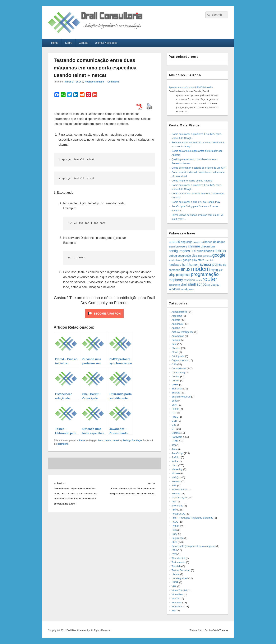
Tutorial (176, 566)
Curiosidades (179, 368)
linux (101, 440)
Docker (175, 381)
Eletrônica (177, 389)
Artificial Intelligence (183, 332)
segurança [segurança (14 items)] (174, 285)
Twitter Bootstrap (181, 570)
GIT (174, 429)
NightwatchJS (179, 489)
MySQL (176, 477)
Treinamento (179, 562)
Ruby (174, 534)
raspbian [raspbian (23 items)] (189, 280)
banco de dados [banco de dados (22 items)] (215, 242)
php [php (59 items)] (172, 274)
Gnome (176, 433)
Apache (176, 328)
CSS (174, 364)
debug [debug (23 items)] (173, 256)
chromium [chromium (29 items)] (208, 246)
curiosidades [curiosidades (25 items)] (205, 251)
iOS (174, 445)
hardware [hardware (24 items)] (175, 265)
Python (175, 526)
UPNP (175, 582)
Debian (175, 376)
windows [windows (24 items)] (174, 289)
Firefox (175, 409)
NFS (174, 485)
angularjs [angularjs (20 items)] (187, 242)
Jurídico (176, 457)
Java (174, 449)
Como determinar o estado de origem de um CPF (199, 168)
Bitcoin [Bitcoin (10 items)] (172, 247)
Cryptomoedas (180, 360)
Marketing (177, 469)
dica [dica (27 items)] (194, 256)
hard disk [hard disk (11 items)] (209, 260)
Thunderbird (178, 558)
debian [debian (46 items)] (220, 251)
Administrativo (179, 312)
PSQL (175, 522)
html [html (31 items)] (185, 265)
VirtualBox (177, 594)
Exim (174, 405)
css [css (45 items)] (193, 251)
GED (174, 421)
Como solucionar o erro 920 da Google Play (196, 202)
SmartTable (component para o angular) (194, 546)
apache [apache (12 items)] (197, 242)
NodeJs (176, 494)
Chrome (176, 348)
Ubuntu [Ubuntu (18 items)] (215, 285)
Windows (177, 602)
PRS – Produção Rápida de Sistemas (192, 518)
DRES (175, 385)
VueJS (175, 598)
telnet (116, 440)
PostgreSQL (178, 514)
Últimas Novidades (106, 43)
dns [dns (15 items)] (200, 256)
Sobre (69, 43)
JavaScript (177, 453)
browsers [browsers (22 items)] (182, 246)
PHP (174, 510)
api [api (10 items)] (202, 242)
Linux (82, 440)
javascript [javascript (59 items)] (207, 264)
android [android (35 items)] (174, 242)
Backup (176, 340)
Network (176, 481)
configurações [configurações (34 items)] (179, 251)
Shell (174, 542)
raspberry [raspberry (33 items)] (176, 280)
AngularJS (177, 324)
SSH (174, 550)
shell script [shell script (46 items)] (197, 284)
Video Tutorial (179, 590)
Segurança (178, 538)
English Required (181, 397)
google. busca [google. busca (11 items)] (175, 260)
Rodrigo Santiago (94, 82)
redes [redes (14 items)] (199, 280)
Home (55, 43)
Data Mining (178, 372)
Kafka (175, 461)
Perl (174, 502)
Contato (84, 43)
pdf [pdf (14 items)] (221, 270)
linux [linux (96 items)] (186, 269)
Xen (174, 611)
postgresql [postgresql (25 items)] (183, 275)
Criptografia (178, 356)
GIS (174, 425)
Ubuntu (176, 574)
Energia (176, 393)
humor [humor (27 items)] (193, 265)
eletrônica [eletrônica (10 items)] (207, 256)
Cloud (175, 352)
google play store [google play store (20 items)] (193, 260)
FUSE (175, 417)
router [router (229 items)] (210, 279)
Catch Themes (220, 630)
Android (176, 320)
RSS (174, 530)
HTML (175, 441)
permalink (63, 444)
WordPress (178, 606)
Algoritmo (177, 316)
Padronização (179, 498)
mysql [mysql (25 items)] (214, 270)
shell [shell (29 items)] (184, 285)
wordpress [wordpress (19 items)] (187, 289)
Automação (178, 336)
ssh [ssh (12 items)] (208, 285)
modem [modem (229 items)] (200, 269)
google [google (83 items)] (219, 255)
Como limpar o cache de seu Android (192, 181)
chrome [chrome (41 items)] (194, 246)
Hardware (177, 437)
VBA (174, 586)
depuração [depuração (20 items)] (184, 256)
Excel (175, 401)
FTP (174, 413)
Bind (174, 344)
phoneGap (177, 506)
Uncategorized (180, 578)
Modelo (176, 473)
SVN (174, 554)
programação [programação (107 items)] (205, 274)
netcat (108, 440)
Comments (113, 82)
